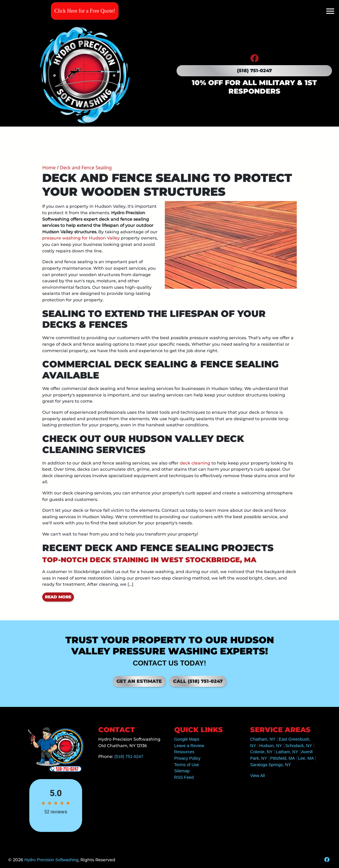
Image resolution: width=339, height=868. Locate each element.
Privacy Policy (187, 758)
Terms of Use (187, 765)
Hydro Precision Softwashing (51, 860)
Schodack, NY (299, 746)
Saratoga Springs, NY (271, 765)
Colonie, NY (261, 752)
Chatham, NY (263, 739)
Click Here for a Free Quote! (85, 11)
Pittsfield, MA (283, 758)
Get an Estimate (139, 681)
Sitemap (182, 771)
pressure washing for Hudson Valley (81, 238)
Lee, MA (306, 758)
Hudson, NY (271, 746)
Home (49, 168)
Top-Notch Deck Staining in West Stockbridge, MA (149, 560)
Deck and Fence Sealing (86, 168)
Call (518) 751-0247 (198, 681)
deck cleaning (195, 463)
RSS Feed (184, 777)
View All (257, 776)
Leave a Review (189, 746)
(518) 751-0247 (254, 71)
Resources (184, 752)
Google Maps (187, 739)
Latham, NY (287, 752)
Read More (58, 597)
